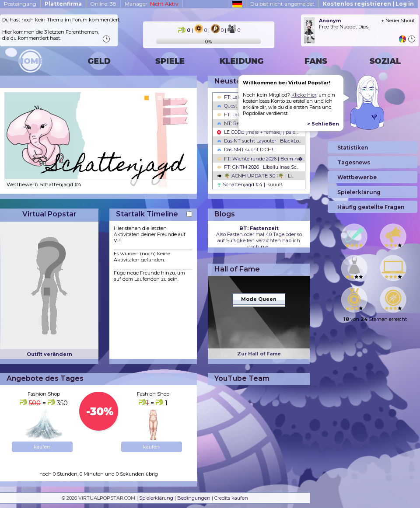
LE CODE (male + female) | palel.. (258, 132)
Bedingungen (194, 498)
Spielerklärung (156, 498)
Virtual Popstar (49, 214)
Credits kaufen (231, 498)
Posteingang (20, 4)
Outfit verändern (49, 354)
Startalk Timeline (147, 214)
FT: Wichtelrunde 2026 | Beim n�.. (261, 159)
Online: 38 (103, 4)
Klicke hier (304, 95)
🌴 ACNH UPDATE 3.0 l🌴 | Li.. (255, 176)
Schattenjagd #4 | (250, 184)
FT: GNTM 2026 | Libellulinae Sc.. (258, 167)
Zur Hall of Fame (259, 354)
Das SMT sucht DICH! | (246, 150)
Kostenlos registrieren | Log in (368, 4)
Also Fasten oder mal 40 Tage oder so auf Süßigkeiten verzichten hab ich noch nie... (259, 237)
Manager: (152, 4)
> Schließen (323, 124)
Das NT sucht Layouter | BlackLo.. (259, 141)
